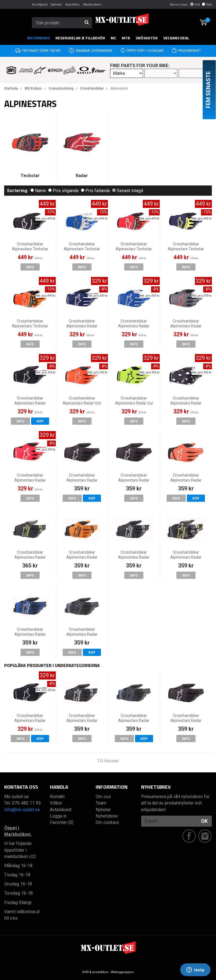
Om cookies (107, 822)
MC (113, 38)
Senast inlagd (128, 191)
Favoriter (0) (62, 822)
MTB (126, 38)
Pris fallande (96, 191)
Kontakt (57, 797)
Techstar (30, 176)
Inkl (195, 5)
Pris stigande (63, 191)
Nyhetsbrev (107, 816)
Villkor (56, 803)
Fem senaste (208, 90)
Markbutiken (92, 5)
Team (101, 803)
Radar (82, 176)
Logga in (58, 816)
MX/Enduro (39, 38)
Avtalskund (61, 810)
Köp (40, 421)
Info (30, 267)
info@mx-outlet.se (22, 810)
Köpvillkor (73, 5)
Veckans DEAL (176, 38)
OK (204, 821)
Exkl (207, 5)
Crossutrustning (61, 88)
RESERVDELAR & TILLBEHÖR (80, 38)
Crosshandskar (92, 88)
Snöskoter (147, 38)
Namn (38, 191)
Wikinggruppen (122, 972)
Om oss (103, 797)
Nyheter (56, 5)
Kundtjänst (40, 5)
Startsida (11, 88)
